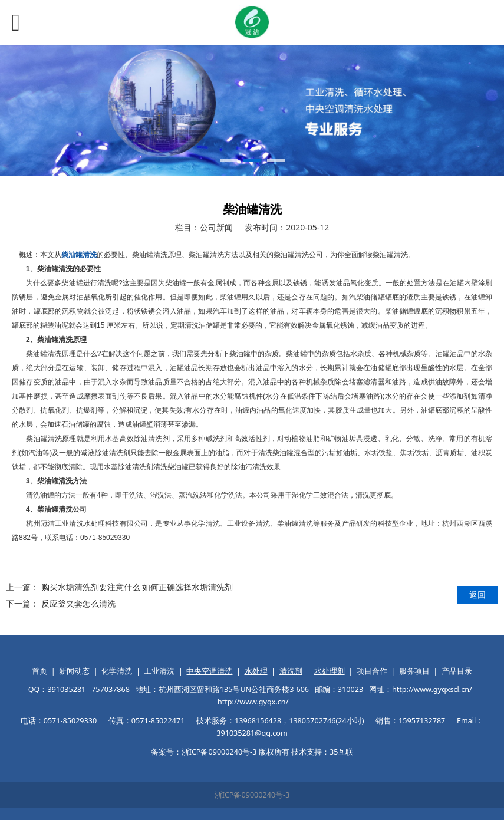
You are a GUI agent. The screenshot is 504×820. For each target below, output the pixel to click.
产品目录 (457, 671)
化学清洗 (117, 671)
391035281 (66, 689)
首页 (39, 671)
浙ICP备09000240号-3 (252, 795)
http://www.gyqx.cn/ (253, 702)
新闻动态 (74, 671)
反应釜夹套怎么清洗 (78, 603)
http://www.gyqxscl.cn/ (432, 689)
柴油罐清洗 (79, 255)
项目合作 (372, 671)
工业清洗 (159, 671)
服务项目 (414, 671)
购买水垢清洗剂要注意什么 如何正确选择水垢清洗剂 (137, 587)
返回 (477, 595)
